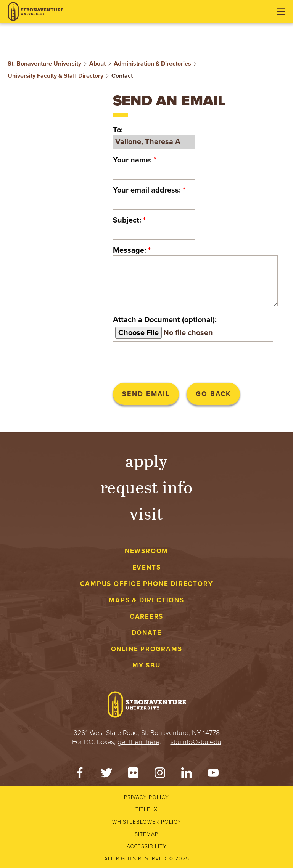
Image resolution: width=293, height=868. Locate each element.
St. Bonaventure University (44, 64)
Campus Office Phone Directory (147, 584)
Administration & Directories (152, 64)
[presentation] (171, 362)
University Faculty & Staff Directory (56, 76)
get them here (138, 742)
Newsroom (146, 551)
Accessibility (147, 846)
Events (147, 567)
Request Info (147, 487)
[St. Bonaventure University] (35, 12)
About (97, 64)
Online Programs (147, 649)
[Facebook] (80, 775)
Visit (146, 513)
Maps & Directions (146, 600)
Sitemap (146, 834)
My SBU (146, 665)
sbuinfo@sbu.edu (196, 742)
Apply (146, 460)
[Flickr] (133, 775)
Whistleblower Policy (147, 822)
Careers (147, 617)
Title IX (146, 809)
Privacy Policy (146, 797)
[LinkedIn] (187, 775)
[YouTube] (213, 775)
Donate (147, 633)
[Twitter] (106, 775)
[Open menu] (281, 11)
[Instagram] (160, 775)
